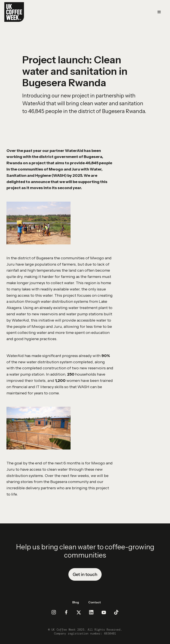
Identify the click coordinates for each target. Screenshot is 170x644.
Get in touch (85, 574)
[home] (14, 12)
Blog (76, 602)
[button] (159, 12)
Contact (94, 602)
